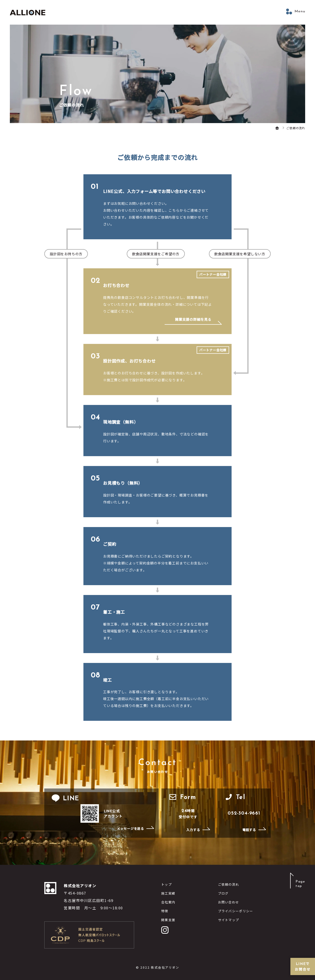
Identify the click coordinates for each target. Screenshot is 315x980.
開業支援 (168, 920)
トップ (166, 884)
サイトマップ (229, 920)
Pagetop (300, 884)
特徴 (165, 911)
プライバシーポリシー (236, 911)
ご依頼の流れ (229, 884)
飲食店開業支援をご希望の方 (156, 254)
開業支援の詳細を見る (193, 320)
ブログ (223, 893)
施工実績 (168, 893)
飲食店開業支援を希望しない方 (240, 254)
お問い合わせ (229, 902)
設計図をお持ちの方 (66, 254)
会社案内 (168, 902)
